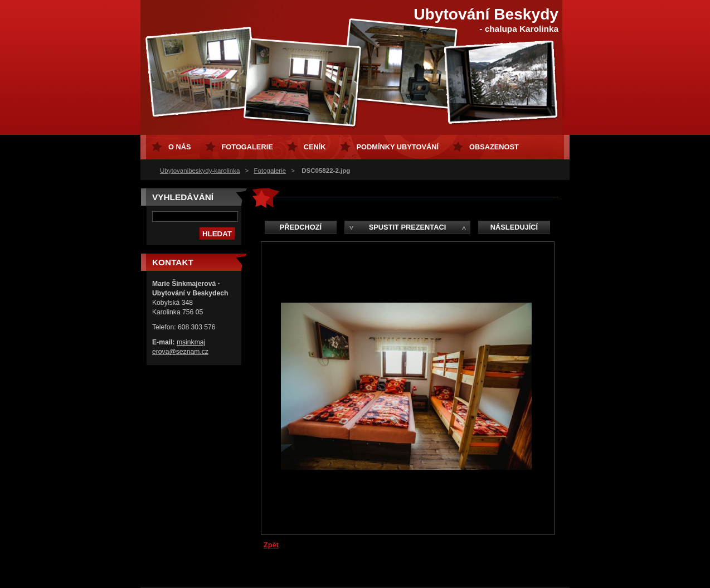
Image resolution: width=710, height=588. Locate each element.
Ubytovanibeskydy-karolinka (200, 171)
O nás (180, 147)
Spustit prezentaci (407, 227)
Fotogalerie (270, 171)
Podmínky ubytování (398, 147)
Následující (514, 227)
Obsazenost (494, 147)
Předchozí (301, 227)
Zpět (271, 545)
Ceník (315, 147)
